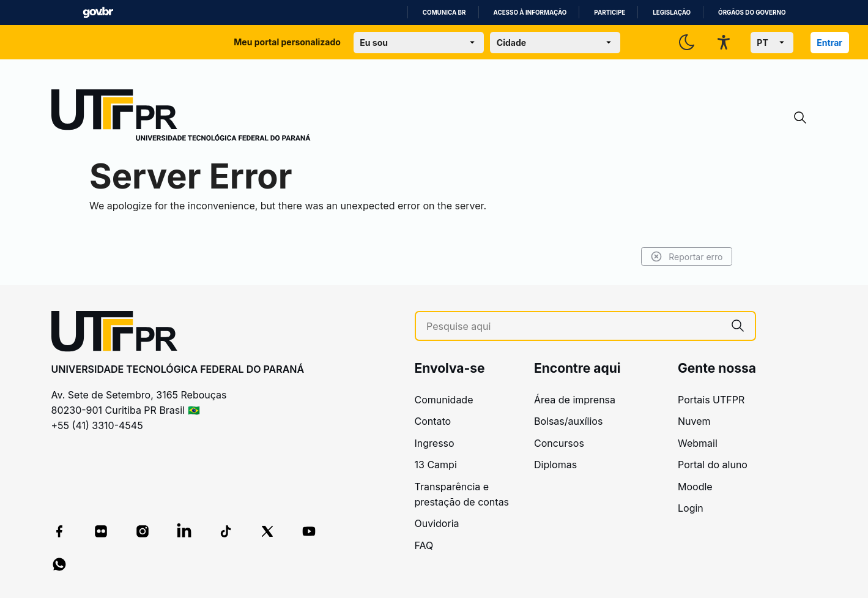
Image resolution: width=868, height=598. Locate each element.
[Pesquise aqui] (573, 327)
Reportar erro (687, 256)
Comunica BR (444, 13)
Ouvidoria (437, 523)
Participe (610, 13)
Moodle (695, 487)
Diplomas (555, 465)
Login (691, 508)
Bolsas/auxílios (568, 421)
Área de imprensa (575, 400)
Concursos (559, 443)
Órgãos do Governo (752, 13)
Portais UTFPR (711, 400)
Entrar (829, 43)
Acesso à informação (530, 13)
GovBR (98, 13)
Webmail (698, 443)
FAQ (424, 545)
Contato (433, 421)
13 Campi (436, 465)
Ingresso (435, 443)
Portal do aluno (713, 465)
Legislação (672, 13)
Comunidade (444, 400)
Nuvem (694, 421)
